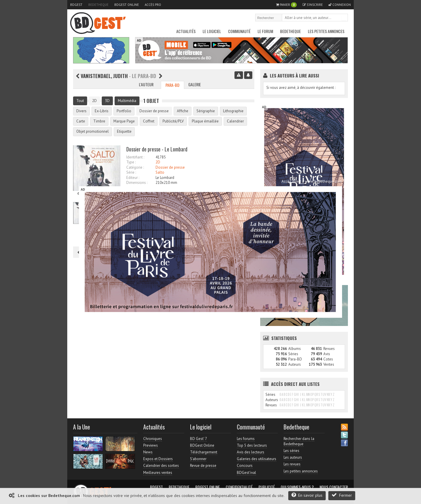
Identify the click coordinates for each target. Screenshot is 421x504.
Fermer (342, 495)
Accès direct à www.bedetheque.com (312, 181)
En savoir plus (307, 495)
